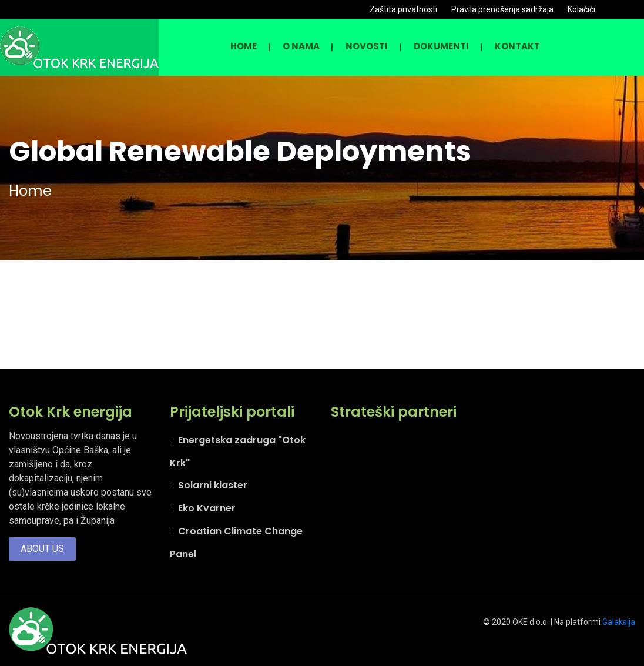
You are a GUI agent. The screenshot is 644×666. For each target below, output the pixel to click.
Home (244, 46)
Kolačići (581, 9)
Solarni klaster (213, 485)
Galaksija (619, 622)
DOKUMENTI (441, 46)
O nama (301, 46)
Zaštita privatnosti (403, 9)
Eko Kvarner (207, 508)
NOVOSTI (367, 46)
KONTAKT (517, 46)
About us (42, 549)
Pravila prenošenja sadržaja (502, 9)
